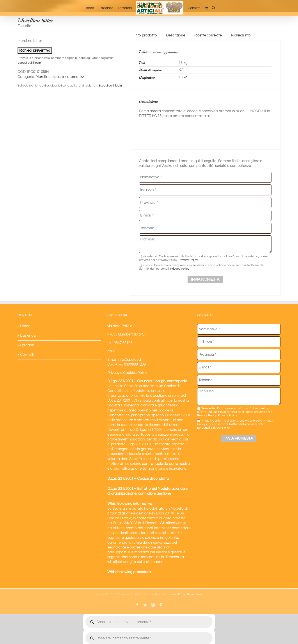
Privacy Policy (188, 260)
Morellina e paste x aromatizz (60, 77)
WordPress (178, 594)
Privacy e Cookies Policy (127, 373)
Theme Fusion (195, 594)
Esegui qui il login (29, 63)
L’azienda (28, 336)
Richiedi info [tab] (241, 35)
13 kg (183, 77)
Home (25, 326)
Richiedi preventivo (35, 51)
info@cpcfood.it (131, 360)
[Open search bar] (214, 8)
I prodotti (28, 345)
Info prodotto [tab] (146, 35)
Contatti (27, 355)
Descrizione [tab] (176, 35)
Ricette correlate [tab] (208, 35)
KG (181, 70)
